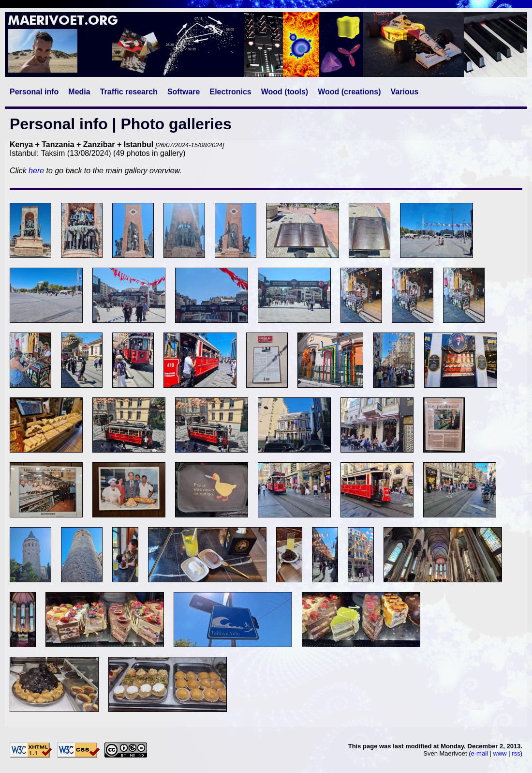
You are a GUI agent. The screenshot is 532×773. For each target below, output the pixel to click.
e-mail (480, 753)
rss (516, 753)
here (36, 171)
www (500, 753)
